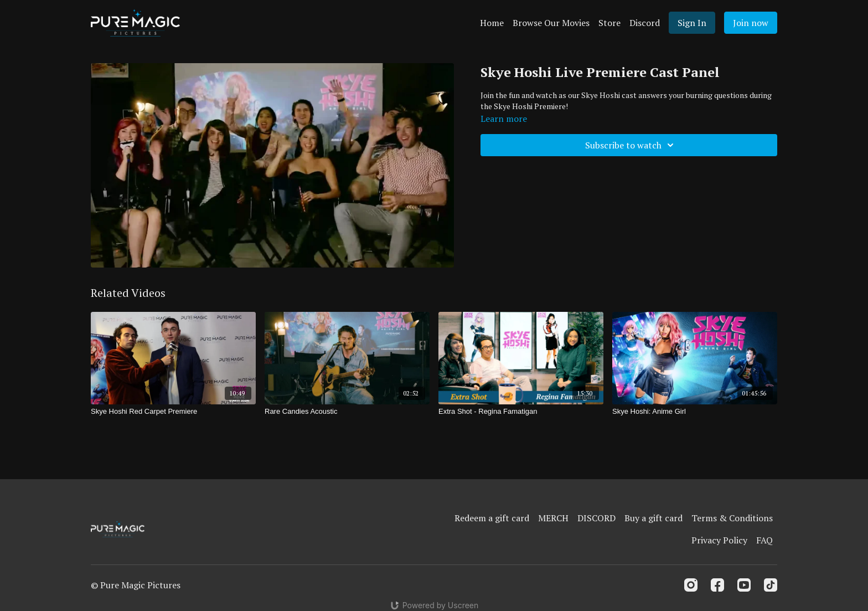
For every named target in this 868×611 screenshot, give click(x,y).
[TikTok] (771, 585)
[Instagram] (691, 585)
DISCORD (596, 518)
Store (609, 23)
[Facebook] (717, 585)
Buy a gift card (653, 518)
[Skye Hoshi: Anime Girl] (695, 412)
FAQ (764, 540)
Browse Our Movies (551, 23)
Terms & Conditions (732, 518)
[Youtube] (744, 585)
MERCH (553, 518)
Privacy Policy (719, 540)
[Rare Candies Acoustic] (347, 412)
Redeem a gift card (492, 518)
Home (492, 23)
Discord (645, 23)
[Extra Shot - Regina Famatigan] (521, 412)
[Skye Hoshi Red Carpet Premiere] (173, 412)
